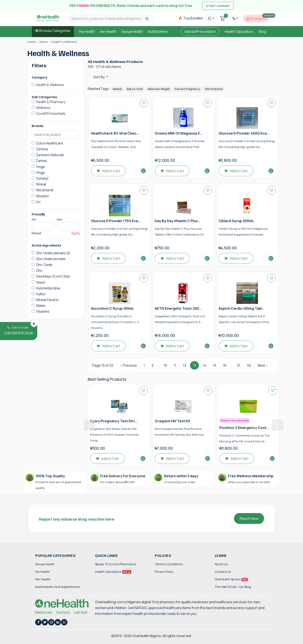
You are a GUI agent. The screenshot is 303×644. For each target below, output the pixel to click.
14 (205, 365)
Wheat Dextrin (47, 300)
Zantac (42, 161)
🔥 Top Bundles (191, 18)
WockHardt (45, 190)
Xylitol (41, 294)
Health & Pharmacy (51, 102)
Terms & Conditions (169, 564)
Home (32, 42)
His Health (87, 31)
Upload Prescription (200, 31)
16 (225, 365)
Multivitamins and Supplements (58, 587)
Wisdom (42, 196)
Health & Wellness (50, 85)
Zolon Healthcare (50, 143)
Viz (38, 202)
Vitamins (43, 311)
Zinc (39, 270)
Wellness (43, 108)
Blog (262, 31)
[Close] (34, 324)
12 (185, 365)
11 (175, 365)
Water (41, 306)
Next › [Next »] (263, 365)
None (44, 42)
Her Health (108, 31)
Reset (37, 233)
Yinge (40, 167)
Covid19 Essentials (51, 113)
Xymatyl (42, 178)
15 (215, 365)
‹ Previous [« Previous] (128, 365)
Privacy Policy (164, 572)
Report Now (249, 518)
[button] (211, 18)
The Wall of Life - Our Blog (233, 587)
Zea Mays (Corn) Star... (54, 276)
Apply (76, 233)
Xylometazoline (48, 288)
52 (249, 365)
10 (165, 365)
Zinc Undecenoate (51, 259)
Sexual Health (132, 31)
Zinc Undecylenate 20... (54, 253)
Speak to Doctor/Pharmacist (116, 564)
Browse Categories (55, 31)
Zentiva (42, 149)
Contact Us (223, 572)
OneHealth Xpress (231, 579)
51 (239, 365)
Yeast (41, 282)
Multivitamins (158, 31)
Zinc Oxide (44, 265)
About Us (221, 564)
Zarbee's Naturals (50, 155)
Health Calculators (239, 31)
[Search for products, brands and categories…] (108, 19)
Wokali (41, 184)
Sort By (99, 77)
